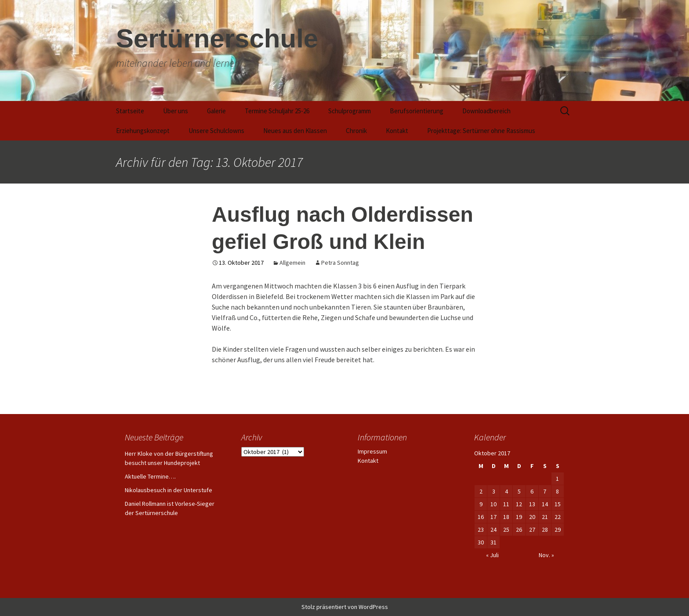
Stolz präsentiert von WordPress (345, 607)
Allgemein (292, 263)
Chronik (356, 131)
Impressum (372, 451)
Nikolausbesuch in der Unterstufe (169, 490)
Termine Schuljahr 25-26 (277, 111)
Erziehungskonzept (143, 131)
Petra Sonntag (340, 263)
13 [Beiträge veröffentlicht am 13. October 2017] (532, 504)
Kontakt (397, 131)
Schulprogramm (350, 111)
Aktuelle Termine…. (150, 476)
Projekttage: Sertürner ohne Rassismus (481, 131)
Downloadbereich (486, 111)
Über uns (176, 111)
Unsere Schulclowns (216, 131)
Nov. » (546, 555)
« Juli (492, 555)
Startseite (130, 111)
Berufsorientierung (417, 111)
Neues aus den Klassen (295, 131)
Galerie (216, 111)
